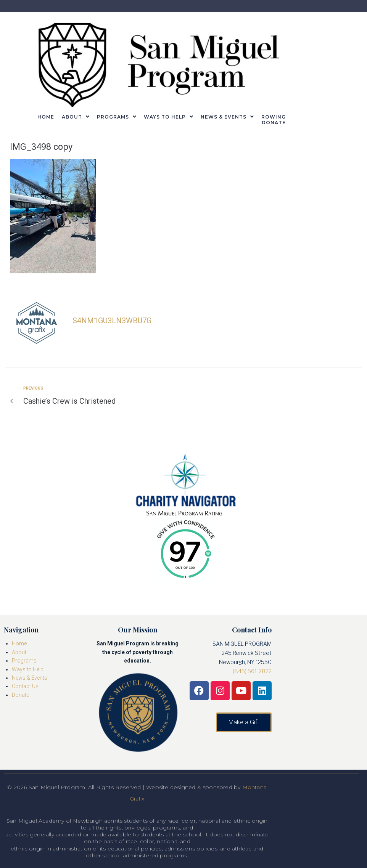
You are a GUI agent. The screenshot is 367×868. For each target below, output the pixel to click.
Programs (24, 661)
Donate (20, 695)
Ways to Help (28, 669)
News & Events (30, 678)
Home (19, 643)
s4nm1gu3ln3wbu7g (112, 321)
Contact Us (25, 686)
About (19, 652)
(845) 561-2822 (252, 671)
